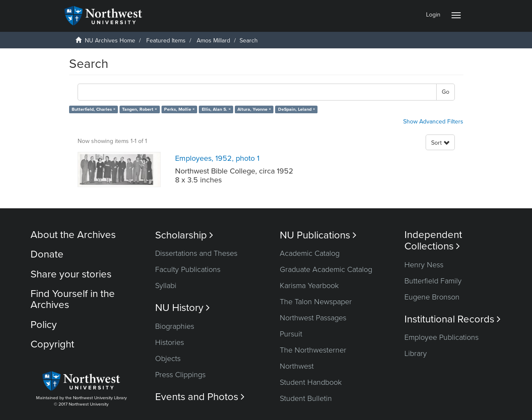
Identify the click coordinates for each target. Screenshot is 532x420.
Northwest (297, 366)
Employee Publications (441, 337)
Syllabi (166, 286)
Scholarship (184, 235)
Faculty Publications (188, 269)
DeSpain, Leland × (297, 109)
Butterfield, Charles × (93, 109)
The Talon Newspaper (316, 302)
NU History (182, 308)
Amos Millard (213, 41)
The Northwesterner (313, 350)
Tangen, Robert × (139, 109)
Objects (168, 358)
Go (446, 92)
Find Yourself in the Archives (73, 299)
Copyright (52, 344)
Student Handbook (311, 382)
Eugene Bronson (432, 297)
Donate (47, 254)
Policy (44, 325)
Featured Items (166, 41)
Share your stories (71, 274)
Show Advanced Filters (433, 122)
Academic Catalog (310, 253)
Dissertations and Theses (196, 253)
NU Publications (318, 235)
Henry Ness (424, 265)
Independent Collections (433, 241)
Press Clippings (180, 375)
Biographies (175, 326)
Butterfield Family (433, 281)
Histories (170, 342)
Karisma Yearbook (309, 286)
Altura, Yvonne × (254, 109)
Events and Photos (200, 397)
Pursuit (291, 334)
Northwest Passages (313, 318)
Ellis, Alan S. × (216, 109)
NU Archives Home (110, 41)
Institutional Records (453, 319)
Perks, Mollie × (179, 109)
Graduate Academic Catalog (326, 269)
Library (416, 353)
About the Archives (73, 235)
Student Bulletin (306, 398)
